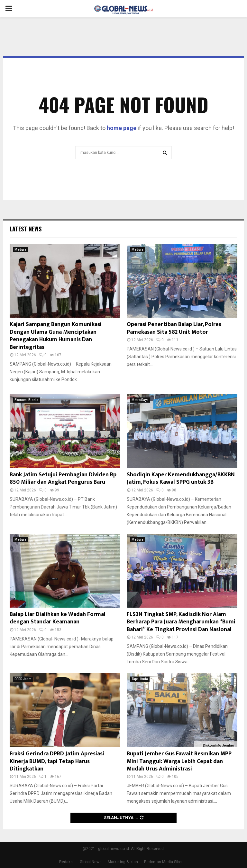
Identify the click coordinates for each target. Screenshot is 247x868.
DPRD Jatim (23, 679)
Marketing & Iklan (123, 862)
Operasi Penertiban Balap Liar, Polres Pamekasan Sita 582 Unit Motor (174, 328)
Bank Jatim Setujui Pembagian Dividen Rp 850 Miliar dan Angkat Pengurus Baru (63, 478)
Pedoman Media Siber (163, 862)
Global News (91, 862)
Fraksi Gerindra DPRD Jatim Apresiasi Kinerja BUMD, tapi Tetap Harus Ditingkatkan (57, 761)
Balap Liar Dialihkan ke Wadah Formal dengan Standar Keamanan (58, 618)
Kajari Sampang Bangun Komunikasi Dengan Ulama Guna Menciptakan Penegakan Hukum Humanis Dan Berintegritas (56, 336)
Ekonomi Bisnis (26, 400)
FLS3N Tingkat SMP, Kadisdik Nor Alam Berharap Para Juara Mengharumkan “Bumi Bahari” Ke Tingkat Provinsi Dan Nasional (181, 622)
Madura (20, 250)
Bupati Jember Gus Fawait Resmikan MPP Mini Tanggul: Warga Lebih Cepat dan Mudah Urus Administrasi (179, 761)
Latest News (26, 229)
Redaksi (66, 862)
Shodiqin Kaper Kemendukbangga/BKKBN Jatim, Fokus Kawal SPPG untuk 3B (181, 478)
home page (122, 128)
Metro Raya (140, 400)
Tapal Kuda (140, 679)
